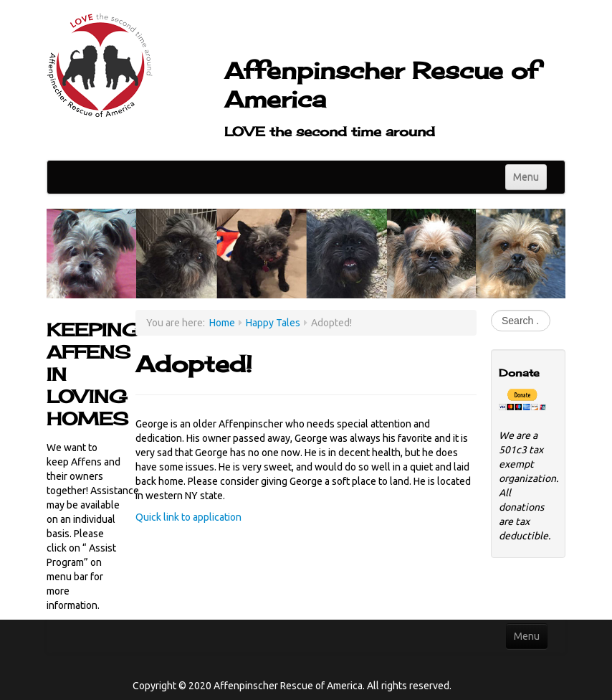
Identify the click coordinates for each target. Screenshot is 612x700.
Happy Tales (273, 323)
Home (222, 323)
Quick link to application (188, 517)
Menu (526, 177)
